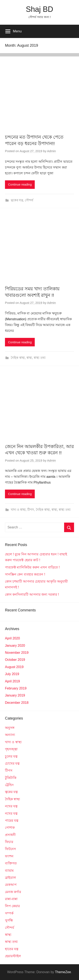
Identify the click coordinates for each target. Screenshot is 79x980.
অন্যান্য (10, 735)
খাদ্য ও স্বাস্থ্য (18, 510)
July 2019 (12, 674)
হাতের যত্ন (12, 949)
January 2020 (15, 646)
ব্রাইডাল (10, 878)
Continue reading (20, 184)
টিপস (31, 510)
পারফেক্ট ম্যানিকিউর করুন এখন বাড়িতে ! (32, 567)
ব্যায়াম (9, 871)
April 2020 (12, 638)
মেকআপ (11, 885)
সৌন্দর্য (29, 200)
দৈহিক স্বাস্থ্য (18, 358)
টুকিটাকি (11, 778)
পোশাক (10, 828)
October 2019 (15, 660)
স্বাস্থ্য (29, 358)
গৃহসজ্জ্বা (11, 749)
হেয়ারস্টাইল (13, 956)
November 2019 (17, 653)
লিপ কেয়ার (12, 906)
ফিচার (9, 842)
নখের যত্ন (11, 806)
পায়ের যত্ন (12, 821)
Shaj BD (39, 9)
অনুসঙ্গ (10, 728)
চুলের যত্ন (11, 756)
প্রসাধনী (10, 835)
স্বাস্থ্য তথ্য (39, 358)
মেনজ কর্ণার (13, 892)
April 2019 (12, 681)
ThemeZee (63, 972)
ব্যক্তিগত (11, 863)
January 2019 (15, 695)
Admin (52, 151)
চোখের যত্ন (12, 763)
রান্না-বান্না (11, 899)
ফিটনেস (10, 849)
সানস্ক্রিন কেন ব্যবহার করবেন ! (25, 574)
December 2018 (17, 703)
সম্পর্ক (9, 913)
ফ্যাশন (9, 856)
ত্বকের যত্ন (17, 200)
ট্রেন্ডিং (9, 785)
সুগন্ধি (9, 920)
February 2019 (16, 688)
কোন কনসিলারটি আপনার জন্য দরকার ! (32, 594)
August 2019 (14, 667)
